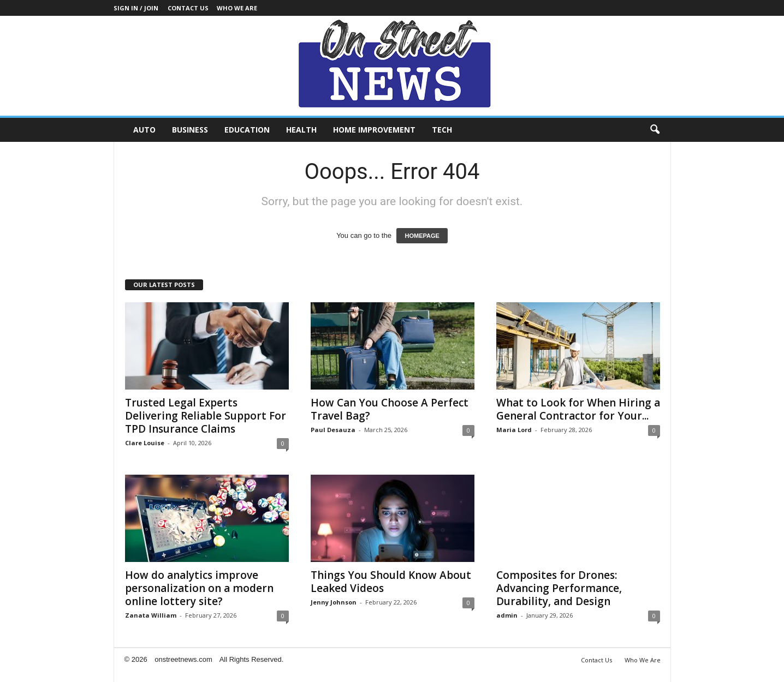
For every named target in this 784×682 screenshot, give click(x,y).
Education (247, 130)
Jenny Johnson (334, 602)
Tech (442, 130)
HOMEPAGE (422, 236)
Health (301, 130)
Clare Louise (145, 443)
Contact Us (188, 8)
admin (507, 615)
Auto (144, 130)
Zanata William (151, 615)
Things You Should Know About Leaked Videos (391, 582)
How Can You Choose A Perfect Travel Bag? (390, 409)
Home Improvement (374, 130)
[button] (655, 130)
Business (190, 130)
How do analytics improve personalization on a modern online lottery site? (199, 588)
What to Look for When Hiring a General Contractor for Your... (578, 409)
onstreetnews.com (183, 659)
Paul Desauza (333, 430)
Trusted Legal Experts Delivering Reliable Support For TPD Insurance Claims (206, 416)
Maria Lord (514, 430)
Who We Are (237, 8)
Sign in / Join (136, 8)
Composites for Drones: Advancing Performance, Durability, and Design (559, 588)
